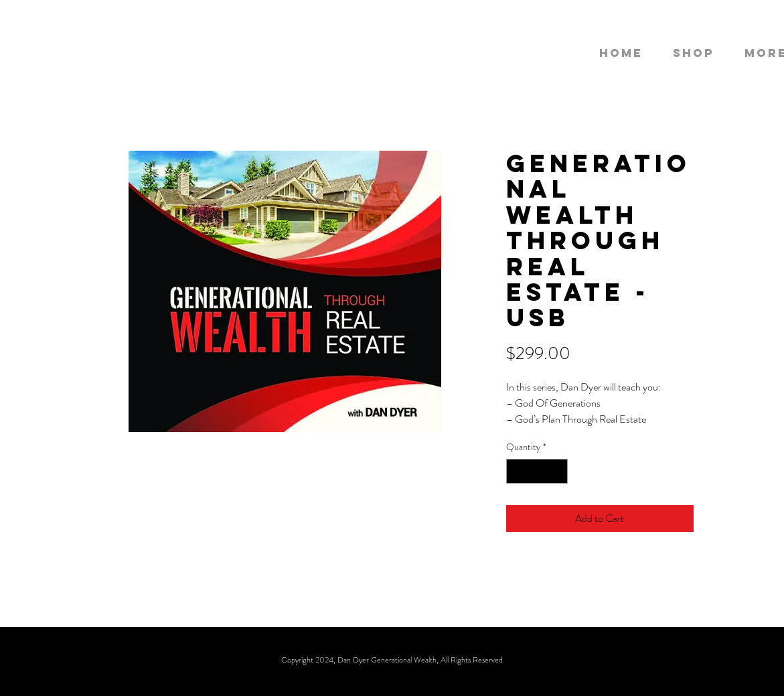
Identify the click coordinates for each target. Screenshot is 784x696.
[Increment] (557, 471)
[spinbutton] (537, 471)
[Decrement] (517, 471)
